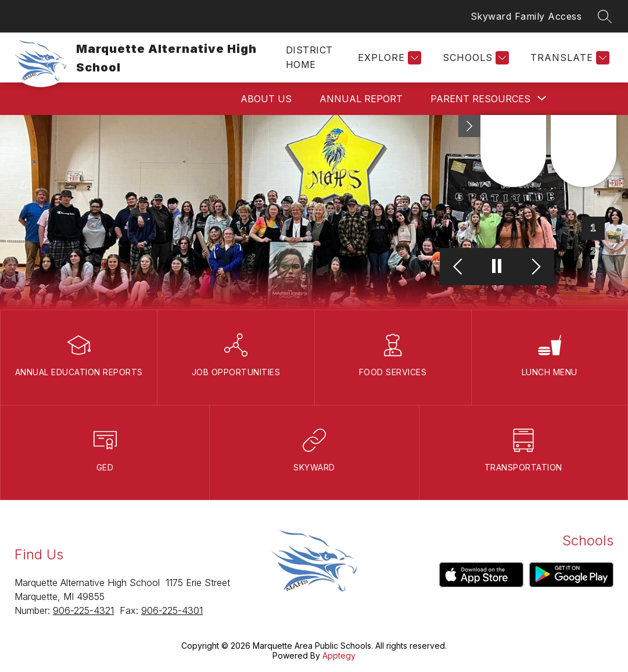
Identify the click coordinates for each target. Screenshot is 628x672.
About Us (266, 99)
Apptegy (339, 655)
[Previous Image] (459, 267)
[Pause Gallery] (497, 267)
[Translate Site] (568, 58)
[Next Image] (535, 267)
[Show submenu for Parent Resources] (480, 99)
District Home (309, 57)
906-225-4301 (172, 610)
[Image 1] (593, 228)
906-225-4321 (83, 610)
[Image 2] (593, 251)
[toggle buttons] (469, 126)
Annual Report (361, 99)
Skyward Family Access (526, 16)
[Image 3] (593, 275)
